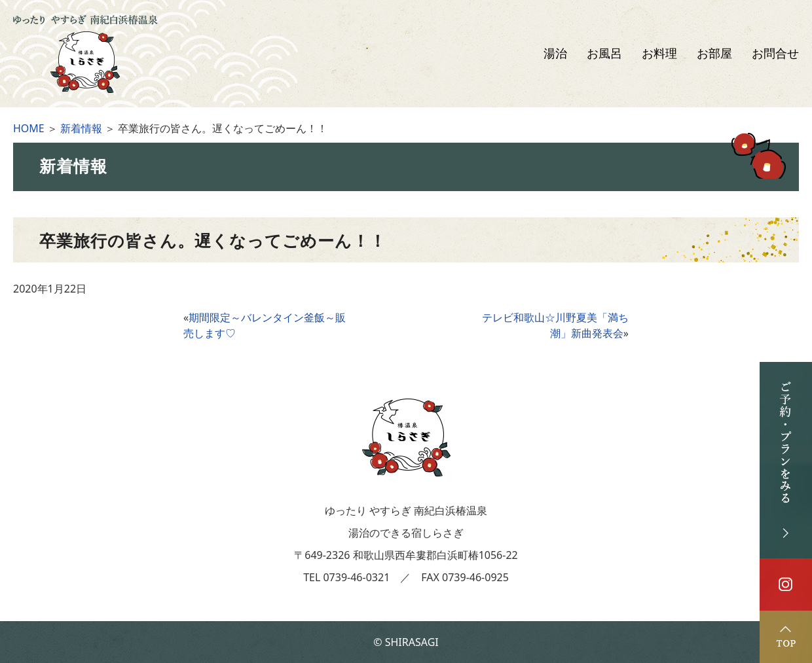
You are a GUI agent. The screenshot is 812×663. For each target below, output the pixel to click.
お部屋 (714, 54)
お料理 (659, 54)
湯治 (555, 54)
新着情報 (81, 128)
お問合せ (775, 54)
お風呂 (604, 54)
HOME (29, 128)
